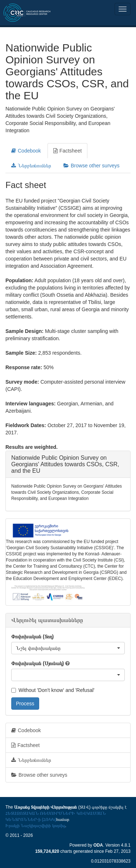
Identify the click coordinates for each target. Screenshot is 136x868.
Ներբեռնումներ (31, 166)
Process (25, 704)
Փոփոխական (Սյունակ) (38, 663)
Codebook (26, 151)
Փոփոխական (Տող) (32, 637)
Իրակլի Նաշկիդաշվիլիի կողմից (35, 826)
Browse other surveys (92, 166)
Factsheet (67, 151)
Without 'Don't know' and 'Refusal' (53, 690)
